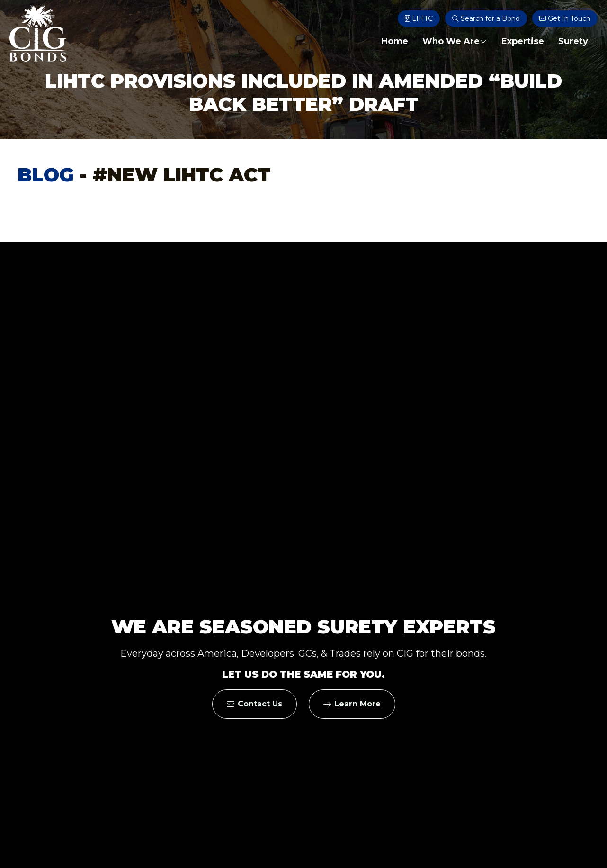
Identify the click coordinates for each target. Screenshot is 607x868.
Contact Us (254, 704)
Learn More (352, 704)
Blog (46, 175)
